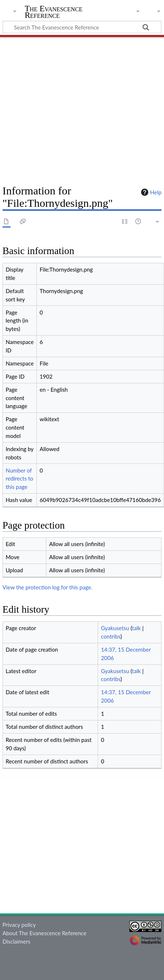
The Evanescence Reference (54, 13)
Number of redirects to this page (19, 479)
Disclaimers (16, 941)
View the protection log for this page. (48, 587)
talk (136, 628)
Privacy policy (19, 925)
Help (150, 192)
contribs (111, 636)
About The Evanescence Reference (44, 933)
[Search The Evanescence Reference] (82, 27)
